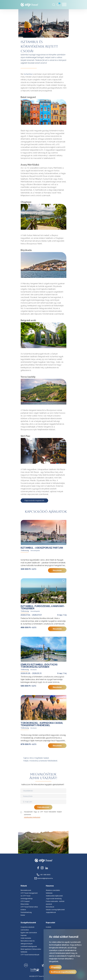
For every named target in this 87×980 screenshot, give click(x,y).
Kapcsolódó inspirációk (34, 500)
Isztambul (28, 74)
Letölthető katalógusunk (29, 946)
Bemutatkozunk (26, 890)
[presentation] (44, 823)
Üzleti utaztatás (26, 938)
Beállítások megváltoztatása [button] (63, 972)
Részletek (57, 570)
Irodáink (49, 927)
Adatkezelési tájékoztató (32, 817)
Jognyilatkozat (51, 912)
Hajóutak (24, 935)
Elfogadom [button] (55, 967)
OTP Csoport (25, 901)
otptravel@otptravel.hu (44, 878)
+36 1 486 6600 (43, 875)
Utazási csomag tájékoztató (55, 910)
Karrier (23, 915)
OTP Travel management (29, 893)
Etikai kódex (25, 904)
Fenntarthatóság (26, 912)
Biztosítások (50, 907)
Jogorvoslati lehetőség (54, 899)
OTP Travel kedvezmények (30, 955)
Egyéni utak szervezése (29, 933)
